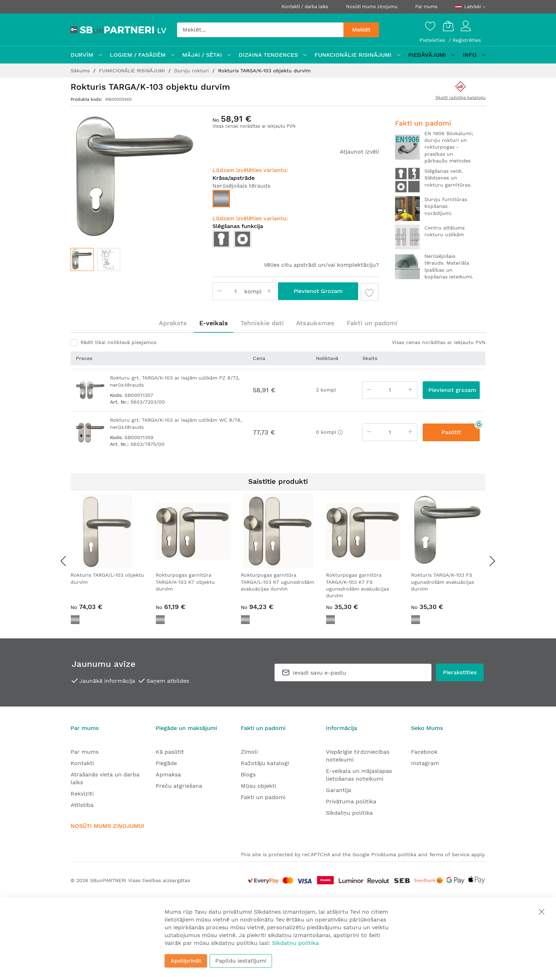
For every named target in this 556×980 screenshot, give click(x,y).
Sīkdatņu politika (349, 813)
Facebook (424, 752)
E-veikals (214, 323)
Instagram (425, 763)
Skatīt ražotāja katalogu (460, 98)
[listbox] (296, 200)
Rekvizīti (82, 794)
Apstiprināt (186, 961)
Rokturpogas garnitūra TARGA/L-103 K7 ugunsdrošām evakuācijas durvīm (277, 582)
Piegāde (166, 763)
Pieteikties (433, 40)
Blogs (248, 774)
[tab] (173, 323)
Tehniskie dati (262, 323)
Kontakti (82, 763)
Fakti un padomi (372, 323)
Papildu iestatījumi (241, 961)
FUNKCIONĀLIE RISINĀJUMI (133, 71)
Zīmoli (249, 752)
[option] (221, 199)
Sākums (81, 71)
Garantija (338, 790)
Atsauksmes (315, 323)
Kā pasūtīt (170, 752)
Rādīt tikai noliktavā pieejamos (118, 342)
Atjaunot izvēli (359, 152)
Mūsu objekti (258, 786)
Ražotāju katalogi (265, 763)
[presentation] (63, 561)
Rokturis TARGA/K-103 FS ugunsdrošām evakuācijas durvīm (443, 582)
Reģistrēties (467, 40)
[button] (109, 259)
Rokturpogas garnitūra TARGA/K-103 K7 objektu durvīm (185, 582)
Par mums (426, 7)
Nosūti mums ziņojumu (372, 7)
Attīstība (82, 805)
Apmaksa (168, 774)
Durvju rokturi (192, 71)
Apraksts (173, 323)
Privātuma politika (351, 801)
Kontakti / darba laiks (305, 7)
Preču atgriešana (179, 786)
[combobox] (260, 30)
